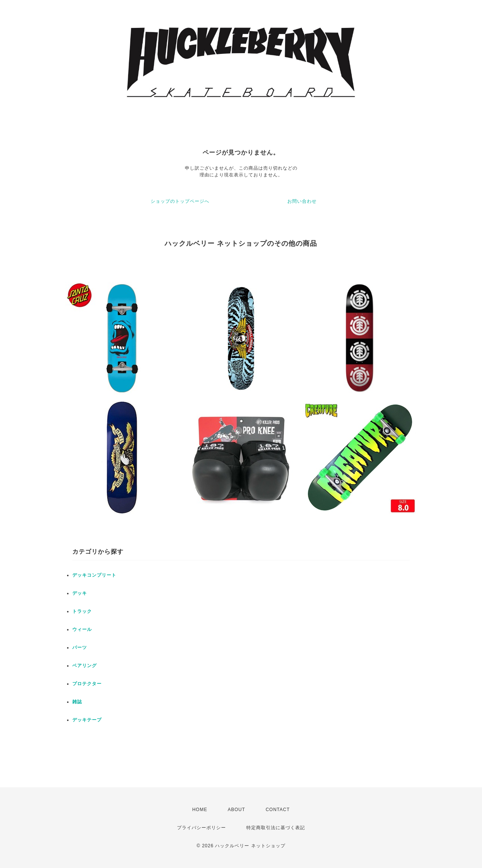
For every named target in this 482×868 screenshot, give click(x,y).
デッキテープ (87, 720)
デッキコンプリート (94, 575)
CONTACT (278, 810)
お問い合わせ (302, 201)
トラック (82, 611)
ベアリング (85, 666)
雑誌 (77, 702)
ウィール (82, 629)
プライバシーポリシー (201, 828)
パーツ (80, 648)
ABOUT (236, 810)
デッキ (80, 593)
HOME (200, 810)
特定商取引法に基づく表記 (276, 828)
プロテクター (87, 684)
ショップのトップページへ (180, 201)
